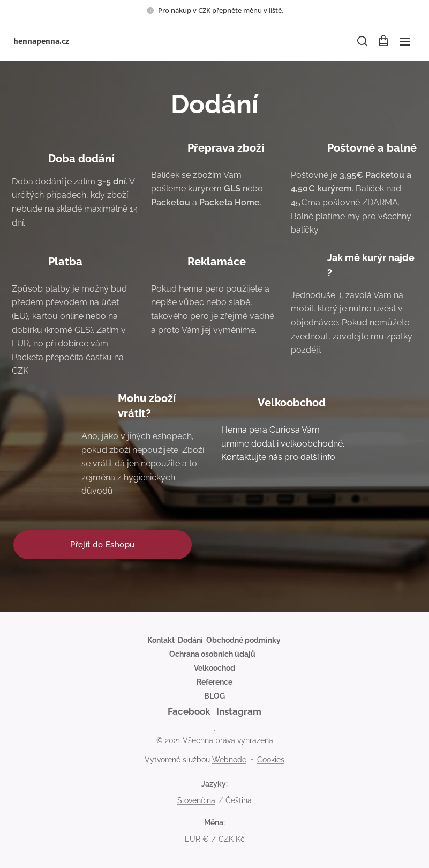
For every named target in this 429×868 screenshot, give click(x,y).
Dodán (189, 640)
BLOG (214, 696)
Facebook (189, 711)
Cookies (271, 760)
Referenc (212, 682)
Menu (405, 42)
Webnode (229, 760)
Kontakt (161, 640)
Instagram (239, 711)
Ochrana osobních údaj (210, 654)
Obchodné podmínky (243, 640)
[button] (362, 41)
